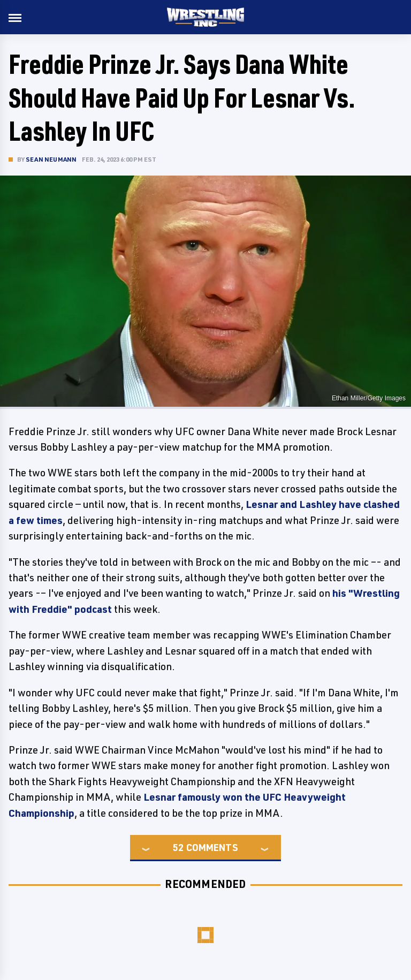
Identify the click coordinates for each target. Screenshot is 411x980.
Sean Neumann (51, 159)
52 (178, 847)
